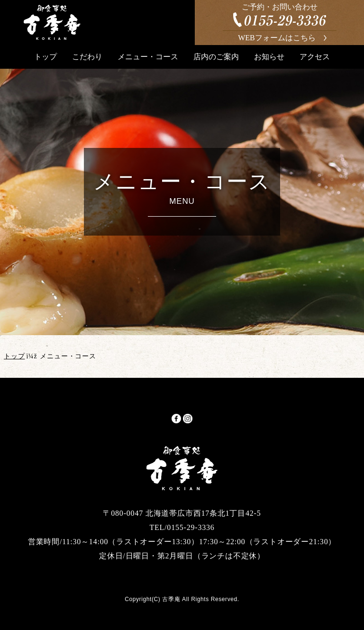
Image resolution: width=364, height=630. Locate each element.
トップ (45, 57)
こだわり (87, 57)
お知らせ (269, 57)
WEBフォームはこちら (277, 38)
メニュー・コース (148, 57)
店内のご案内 (216, 57)
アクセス (315, 57)
